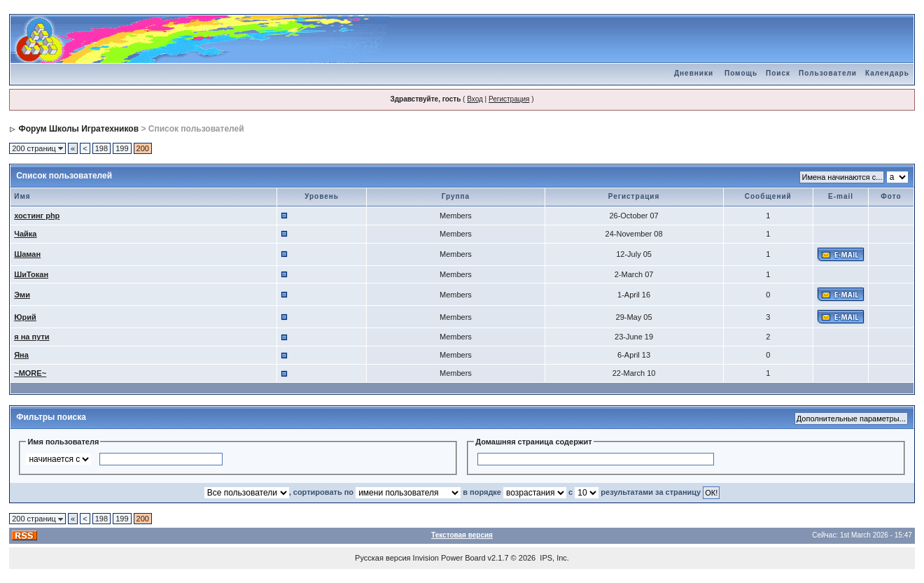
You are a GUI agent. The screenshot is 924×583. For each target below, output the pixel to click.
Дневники (694, 73)
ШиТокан (31, 274)
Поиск (778, 73)
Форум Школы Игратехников (79, 129)
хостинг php (37, 216)
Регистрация (509, 99)
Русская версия (383, 558)
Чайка (25, 234)
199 (122, 148)
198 (101, 148)
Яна (21, 355)
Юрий (25, 317)
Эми (22, 295)
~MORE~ (30, 373)
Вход (475, 99)
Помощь (741, 73)
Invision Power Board (449, 558)
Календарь (887, 73)
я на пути (31, 337)
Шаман (27, 254)
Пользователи (828, 73)
